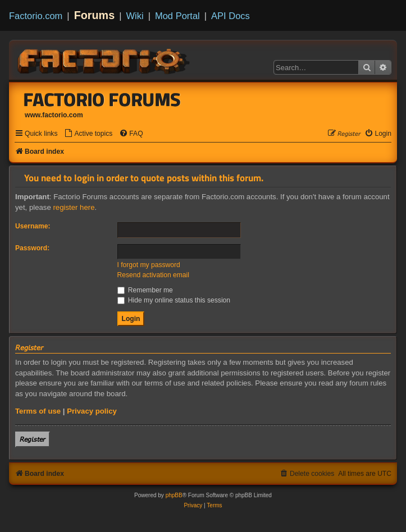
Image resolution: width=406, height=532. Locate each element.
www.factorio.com (54, 115)
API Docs (231, 16)
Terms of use (38, 411)
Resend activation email (153, 275)
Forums (95, 15)
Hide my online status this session (174, 300)
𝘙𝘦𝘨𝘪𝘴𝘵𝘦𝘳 (33, 439)
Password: (32, 248)
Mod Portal (177, 16)
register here (74, 207)
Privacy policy (92, 411)
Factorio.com (36, 16)
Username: (33, 226)
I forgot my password (149, 265)
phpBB (174, 495)
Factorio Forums (102, 99)
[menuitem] (88, 134)
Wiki (135, 16)
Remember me (145, 290)
